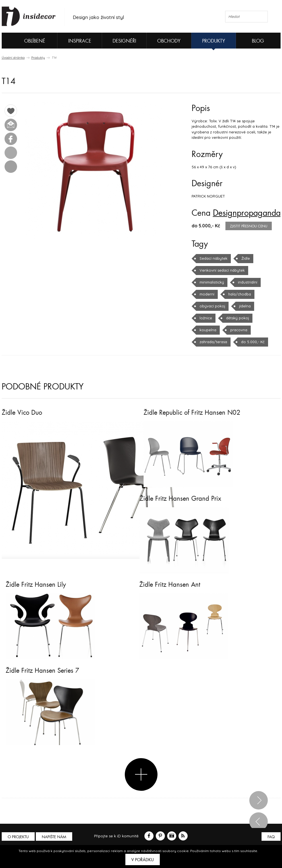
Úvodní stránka (13, 58)
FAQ (271, 837)
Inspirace (80, 41)
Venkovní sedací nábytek (222, 270)
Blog (258, 41)
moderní (207, 294)
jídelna (245, 306)
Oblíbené (25, 41)
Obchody (169, 41)
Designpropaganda (247, 213)
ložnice (206, 318)
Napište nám (54, 837)
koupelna (208, 330)
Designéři (124, 41)
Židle (246, 258)
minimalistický (212, 282)
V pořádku (143, 860)
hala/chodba (240, 294)
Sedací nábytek (213, 258)
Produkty (214, 41)
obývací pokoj (212, 306)
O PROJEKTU (18, 837)
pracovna (239, 330)
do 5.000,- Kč (253, 342)
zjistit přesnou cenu (249, 226)
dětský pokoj (238, 318)
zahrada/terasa (213, 342)
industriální (248, 282)
